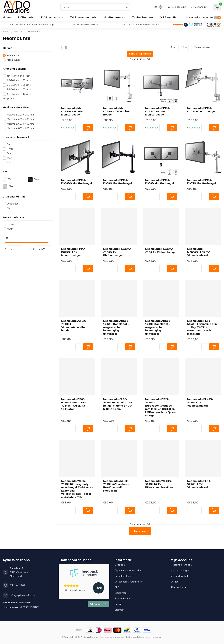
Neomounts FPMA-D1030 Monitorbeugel (201, 110)
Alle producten (179, 587)
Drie (9, 153)
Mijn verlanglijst (179, 576)
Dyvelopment (155, 637)
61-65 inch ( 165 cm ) (19, 85)
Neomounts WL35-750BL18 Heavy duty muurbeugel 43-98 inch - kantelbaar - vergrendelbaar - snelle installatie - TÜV (77, 489)
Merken (18, 32)
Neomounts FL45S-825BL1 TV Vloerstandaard (200, 402)
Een (9, 144)
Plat (9, 208)
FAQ (117, 587)
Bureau (11, 224)
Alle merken (14, 55)
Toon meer (140, 531)
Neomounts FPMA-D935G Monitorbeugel (202, 182)
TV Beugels (26, 18)
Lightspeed (118, 637)
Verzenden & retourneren (129, 582)
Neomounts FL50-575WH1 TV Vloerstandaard (199, 484)
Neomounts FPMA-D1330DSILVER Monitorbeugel (158, 111)
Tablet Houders (143, 18)
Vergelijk (175, 582)
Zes (9, 163)
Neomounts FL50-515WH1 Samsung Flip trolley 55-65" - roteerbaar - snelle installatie (202, 327)
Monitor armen (113, 18)
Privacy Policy (122, 599)
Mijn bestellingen (180, 570)
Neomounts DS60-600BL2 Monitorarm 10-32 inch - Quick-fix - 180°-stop (77, 404)
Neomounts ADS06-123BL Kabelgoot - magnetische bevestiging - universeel (158, 327)
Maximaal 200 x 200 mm (20, 115)
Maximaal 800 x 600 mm (20, 128)
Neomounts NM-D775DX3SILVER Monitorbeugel (72, 111)
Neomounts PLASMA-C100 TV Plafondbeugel (161, 250)
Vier (9, 158)
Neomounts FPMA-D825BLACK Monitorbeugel (74, 252)
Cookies (119, 604)
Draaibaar (13, 204)
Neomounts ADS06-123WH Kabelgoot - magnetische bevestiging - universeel (116, 327)
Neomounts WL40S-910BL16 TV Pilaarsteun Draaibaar (160, 484)
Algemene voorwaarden (128, 570)
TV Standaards (51, 18)
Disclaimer (120, 593)
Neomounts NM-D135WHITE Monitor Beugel (117, 111)
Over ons (120, 565)
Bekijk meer (9, 99)
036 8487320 (17, 585)
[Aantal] (79, 128)
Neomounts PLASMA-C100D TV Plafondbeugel (118, 252)
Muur (10, 229)
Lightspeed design (136, 637)
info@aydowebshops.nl (23, 595)
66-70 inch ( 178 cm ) (19, 80)
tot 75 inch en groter (18, 76)
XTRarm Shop (170, 18)
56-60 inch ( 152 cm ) (19, 89)
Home (7, 18)
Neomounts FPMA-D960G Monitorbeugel (118, 182)
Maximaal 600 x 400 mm (20, 124)
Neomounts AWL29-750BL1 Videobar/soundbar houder (74, 326)
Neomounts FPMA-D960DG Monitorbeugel (77, 182)
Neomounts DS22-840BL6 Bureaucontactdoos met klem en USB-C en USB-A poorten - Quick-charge (161, 407)
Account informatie (181, 565)
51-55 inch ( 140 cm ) (19, 94)
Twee (10, 149)
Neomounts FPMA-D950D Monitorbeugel (160, 182)
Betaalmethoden (124, 576)
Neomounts (34, 32)
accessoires (194, 18)
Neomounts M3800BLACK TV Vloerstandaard (198, 252)
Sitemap (119, 610)
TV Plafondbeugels (83, 18)
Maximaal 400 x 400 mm (20, 119)
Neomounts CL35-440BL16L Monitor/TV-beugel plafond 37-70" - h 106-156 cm (119, 404)
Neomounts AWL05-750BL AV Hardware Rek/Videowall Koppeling (116, 486)
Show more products (140, 54)
